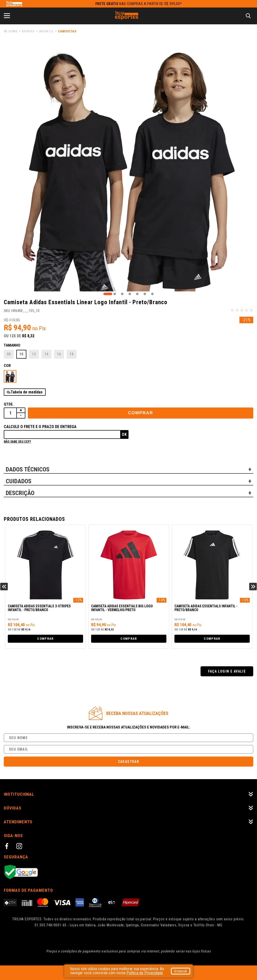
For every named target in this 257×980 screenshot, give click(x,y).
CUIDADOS (19, 481)
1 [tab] (108, 294)
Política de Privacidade (145, 973)
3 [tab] (122, 294)
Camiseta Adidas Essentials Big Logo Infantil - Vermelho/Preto (122, 608)
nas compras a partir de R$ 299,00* (139, 4)
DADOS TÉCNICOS (28, 469)
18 (72, 354)
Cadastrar (129, 762)
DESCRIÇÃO (20, 493)
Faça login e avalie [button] (227, 671)
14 (46, 354)
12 (34, 354)
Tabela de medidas (27, 392)
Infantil (46, 31)
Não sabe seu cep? (17, 442)
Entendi (181, 971)
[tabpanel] (128, 167)
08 (9, 354)
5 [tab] (137, 294)
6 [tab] (145, 294)
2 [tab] (115, 294)
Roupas (28, 31)
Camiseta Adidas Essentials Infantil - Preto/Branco (206, 608)
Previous (4, 587)
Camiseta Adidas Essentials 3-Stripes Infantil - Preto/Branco (39, 608)
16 (59, 354)
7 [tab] (152, 294)
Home (13, 31)
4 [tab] (130, 294)
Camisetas (67, 31)
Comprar (141, 413)
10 (21, 354)
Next (253, 587)
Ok (124, 434)
